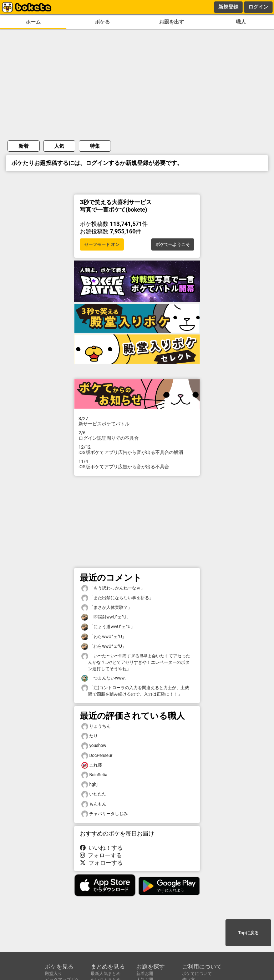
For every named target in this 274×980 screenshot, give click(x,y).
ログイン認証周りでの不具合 (137, 435)
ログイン (258, 7)
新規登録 (228, 7)
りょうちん (96, 726)
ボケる (102, 22)
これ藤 (92, 765)
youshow (94, 746)
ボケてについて (197, 974)
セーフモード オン (102, 244)
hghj (89, 785)
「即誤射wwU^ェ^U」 (106, 617)
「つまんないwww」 (105, 678)
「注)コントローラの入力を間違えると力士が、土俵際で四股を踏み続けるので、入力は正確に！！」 (135, 691)
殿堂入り (54, 974)
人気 (59, 146)
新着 (24, 146)
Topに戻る (248, 933)
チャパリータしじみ (105, 814)
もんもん (94, 804)
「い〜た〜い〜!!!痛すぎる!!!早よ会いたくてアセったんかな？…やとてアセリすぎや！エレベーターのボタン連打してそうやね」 (136, 662)
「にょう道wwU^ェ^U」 (108, 627)
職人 (241, 22)
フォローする (101, 855)
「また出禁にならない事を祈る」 (117, 598)
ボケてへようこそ (173, 244)
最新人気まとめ (106, 974)
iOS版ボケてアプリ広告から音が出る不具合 (137, 464)
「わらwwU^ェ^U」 (104, 637)
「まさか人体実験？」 (107, 608)
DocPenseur (97, 756)
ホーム (33, 22)
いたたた (94, 794)
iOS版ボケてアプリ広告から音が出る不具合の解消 (137, 450)
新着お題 (145, 974)
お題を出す (172, 22)
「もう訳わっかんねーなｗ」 (113, 588)
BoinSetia (94, 775)
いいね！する (101, 848)
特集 (95, 146)
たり (90, 736)
